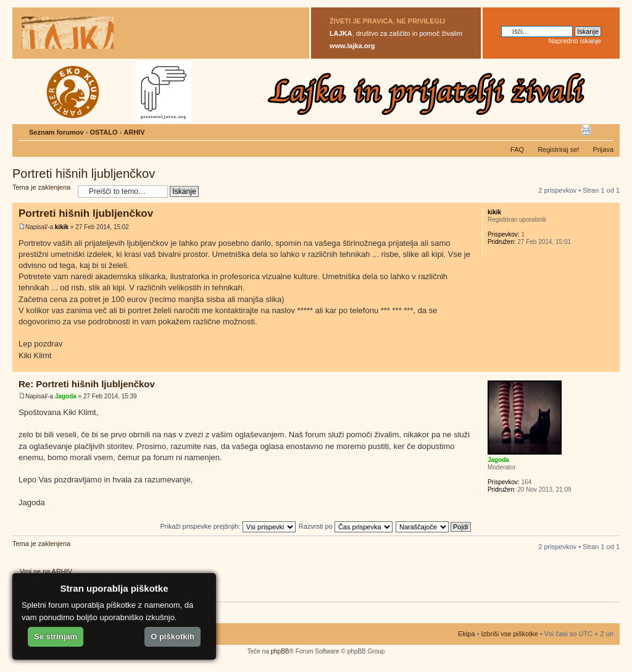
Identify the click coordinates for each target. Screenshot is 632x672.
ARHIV (134, 132)
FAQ (517, 149)
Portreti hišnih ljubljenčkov (84, 174)
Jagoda (66, 396)
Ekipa (467, 634)
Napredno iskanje (575, 41)
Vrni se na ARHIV (46, 571)
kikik (62, 227)
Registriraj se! (558, 149)
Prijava (603, 149)
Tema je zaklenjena (42, 191)
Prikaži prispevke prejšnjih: (227, 526)
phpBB (280, 651)
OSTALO (103, 132)
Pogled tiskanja (586, 130)
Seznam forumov (56, 132)
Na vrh (610, 365)
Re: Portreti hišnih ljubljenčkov (87, 384)
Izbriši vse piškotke (511, 634)
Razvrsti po (346, 526)
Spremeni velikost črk (605, 130)
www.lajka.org (352, 46)
